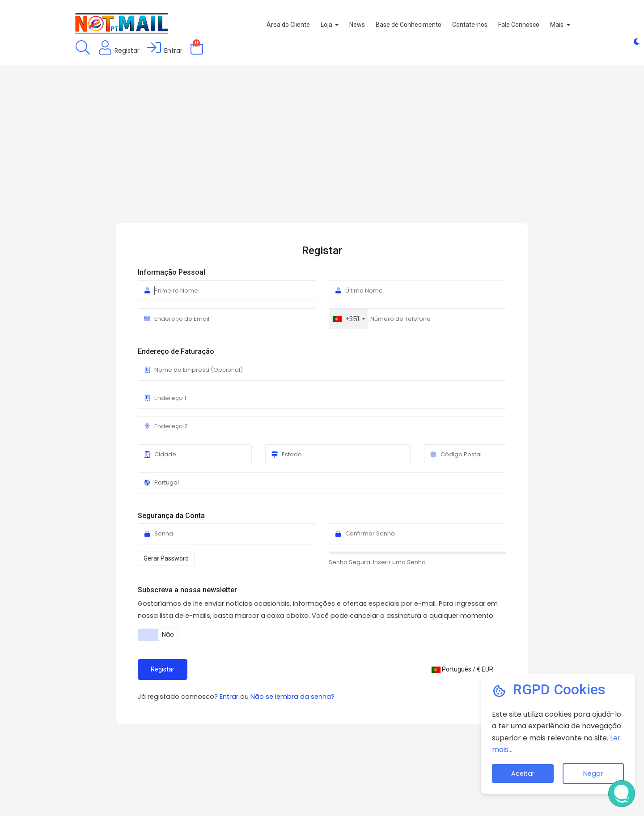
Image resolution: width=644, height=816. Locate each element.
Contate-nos (490, 25)
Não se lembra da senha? (292, 697)
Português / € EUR (462, 669)
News (377, 25)
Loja (347, 25)
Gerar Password (166, 558)
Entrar (230, 697)
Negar (593, 773)
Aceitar (523, 773)
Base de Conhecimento (429, 25)
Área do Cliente (308, 25)
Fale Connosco (539, 25)
